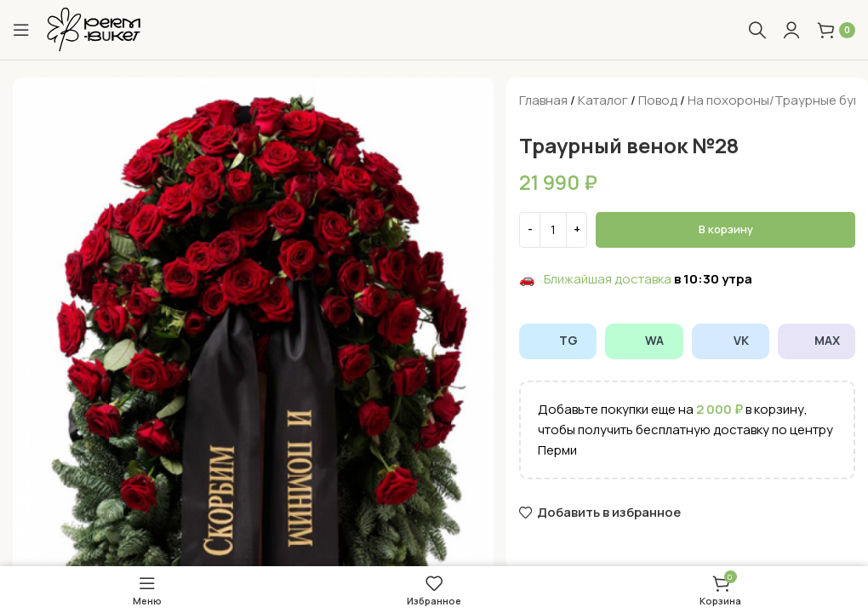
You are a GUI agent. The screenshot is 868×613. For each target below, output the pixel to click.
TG (558, 341)
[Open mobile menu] (21, 30)
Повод (658, 100)
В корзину (726, 229)
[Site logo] (94, 29)
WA (644, 341)
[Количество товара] (553, 230)
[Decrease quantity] (530, 230)
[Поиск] (757, 30)
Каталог (603, 100)
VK (731, 341)
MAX (817, 341)
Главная (543, 100)
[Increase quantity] (577, 230)
